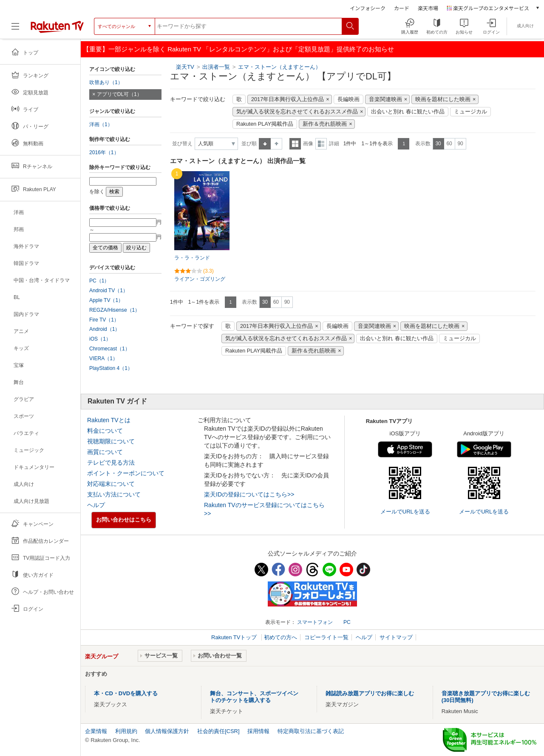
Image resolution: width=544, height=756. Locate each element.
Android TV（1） (109, 291)
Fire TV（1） (104, 320)
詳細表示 (321, 144)
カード (402, 8)
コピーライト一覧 (326, 637)
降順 (276, 144)
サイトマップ (396, 637)
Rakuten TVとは (109, 420)
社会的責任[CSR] (218, 731)
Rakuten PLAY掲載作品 (265, 124)
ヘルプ (96, 505)
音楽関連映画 (385, 99)
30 (438, 144)
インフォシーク (368, 8)
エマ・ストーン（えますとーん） (279, 67)
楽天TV (185, 67)
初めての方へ (280, 637)
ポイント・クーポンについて (126, 473)
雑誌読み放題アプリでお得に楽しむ (370, 693)
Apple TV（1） (106, 300)
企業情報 (96, 731)
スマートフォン (315, 622)
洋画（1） (101, 124)
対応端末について (111, 484)
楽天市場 (428, 8)
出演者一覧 (216, 67)
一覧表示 (295, 144)
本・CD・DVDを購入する (126, 693)
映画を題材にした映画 (443, 99)
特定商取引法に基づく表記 (311, 731)
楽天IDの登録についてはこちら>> (249, 494)
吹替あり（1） (106, 82)
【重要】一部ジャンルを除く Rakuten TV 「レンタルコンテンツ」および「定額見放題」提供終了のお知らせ (238, 49)
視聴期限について (111, 441)
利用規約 (126, 731)
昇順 (265, 144)
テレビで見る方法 (111, 463)
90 (460, 144)
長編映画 (348, 99)
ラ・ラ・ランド (192, 258)
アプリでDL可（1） (119, 94)
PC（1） (99, 281)
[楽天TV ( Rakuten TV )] (57, 30)
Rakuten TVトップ (235, 637)
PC (347, 622)
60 (449, 144)
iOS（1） (100, 339)
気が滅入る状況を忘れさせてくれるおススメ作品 (297, 112)
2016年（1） (104, 152)
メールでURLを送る (405, 512)
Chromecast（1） (110, 349)
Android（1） (105, 329)
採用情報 (258, 731)
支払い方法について (114, 494)
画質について (105, 452)
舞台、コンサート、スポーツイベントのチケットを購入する (254, 697)
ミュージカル (470, 112)
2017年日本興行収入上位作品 (288, 99)
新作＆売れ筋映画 (325, 124)
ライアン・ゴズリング (200, 279)
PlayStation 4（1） (111, 368)
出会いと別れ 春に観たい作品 (408, 112)
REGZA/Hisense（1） (115, 310)
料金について (105, 431)
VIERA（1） (103, 358)
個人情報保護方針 (167, 731)
